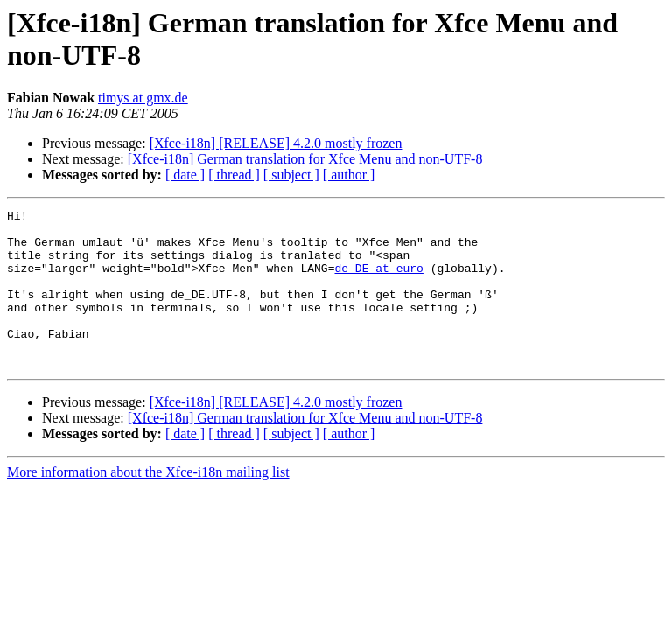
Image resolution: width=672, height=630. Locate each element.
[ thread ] (234, 175)
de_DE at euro (378, 281)
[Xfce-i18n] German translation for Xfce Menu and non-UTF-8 (305, 159)
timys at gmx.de (143, 98)
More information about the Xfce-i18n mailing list (148, 504)
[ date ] (185, 175)
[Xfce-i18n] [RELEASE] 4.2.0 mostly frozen (276, 143)
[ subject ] (291, 175)
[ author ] (349, 175)
